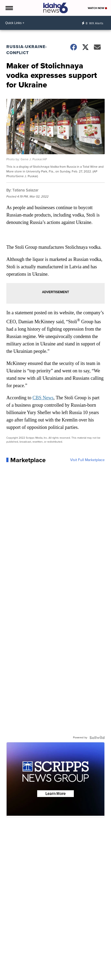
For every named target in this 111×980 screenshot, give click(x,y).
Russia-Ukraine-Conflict (27, 50)
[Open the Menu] (9, 8)
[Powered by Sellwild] (97, 738)
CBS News (43, 398)
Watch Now (97, 8)
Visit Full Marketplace (87, 460)
